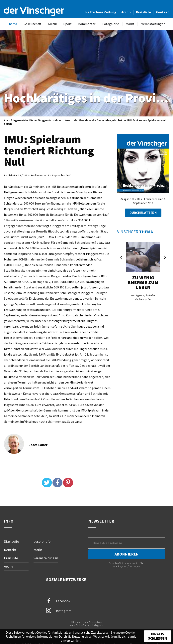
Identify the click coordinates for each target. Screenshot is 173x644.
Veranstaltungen (153, 24)
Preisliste (143, 12)
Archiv (126, 12)
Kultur (52, 24)
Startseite (11, 541)
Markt (130, 24)
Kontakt (162, 12)
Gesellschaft (33, 24)
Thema (12, 24)
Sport (67, 24)
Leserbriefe (42, 541)
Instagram (59, 610)
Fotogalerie (111, 24)
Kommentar (87, 24)
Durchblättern (143, 213)
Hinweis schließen (157, 636)
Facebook (58, 601)
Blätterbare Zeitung (100, 12)
